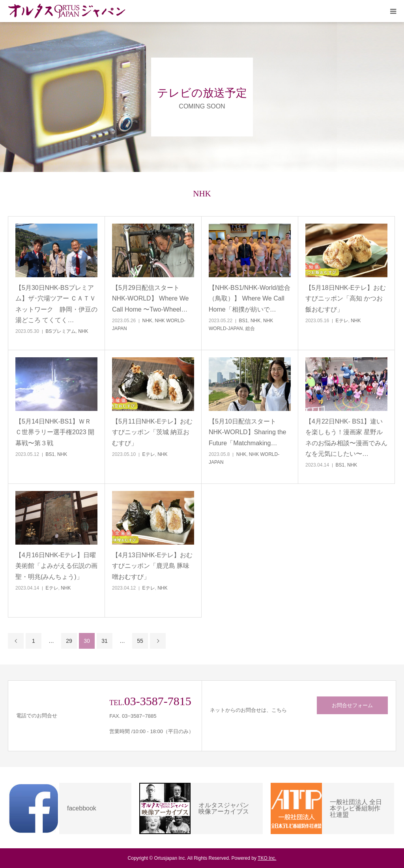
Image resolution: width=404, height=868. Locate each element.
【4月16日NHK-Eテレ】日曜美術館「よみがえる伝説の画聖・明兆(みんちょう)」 (56, 566)
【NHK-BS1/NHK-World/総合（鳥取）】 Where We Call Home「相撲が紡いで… (250, 298)
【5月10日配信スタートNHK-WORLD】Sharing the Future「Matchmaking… (248, 432)
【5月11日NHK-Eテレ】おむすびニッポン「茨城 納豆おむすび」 (152, 432)
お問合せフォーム (352, 705)
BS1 (244, 321)
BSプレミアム (61, 331)
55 (140, 641)
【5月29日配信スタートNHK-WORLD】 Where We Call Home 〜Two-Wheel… (150, 298)
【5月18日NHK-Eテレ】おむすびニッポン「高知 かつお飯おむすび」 (346, 298)
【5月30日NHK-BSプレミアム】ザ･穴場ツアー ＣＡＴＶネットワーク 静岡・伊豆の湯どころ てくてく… (56, 304)
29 (69, 641)
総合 (250, 329)
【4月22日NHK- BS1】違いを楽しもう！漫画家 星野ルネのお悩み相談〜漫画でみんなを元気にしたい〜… (346, 438)
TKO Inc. (267, 858)
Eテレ (342, 321)
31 (105, 641)
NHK (83, 331)
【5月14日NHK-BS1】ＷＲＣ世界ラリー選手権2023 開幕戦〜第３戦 (55, 432)
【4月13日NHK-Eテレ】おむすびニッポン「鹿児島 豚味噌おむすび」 (152, 566)
